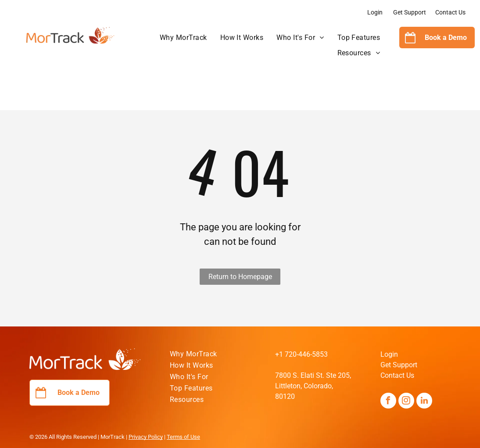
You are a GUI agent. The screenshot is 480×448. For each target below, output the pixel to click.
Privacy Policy (146, 437)
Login (375, 12)
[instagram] (406, 402)
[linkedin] (424, 402)
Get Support (410, 12)
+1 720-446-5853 (301, 354)
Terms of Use (183, 437)
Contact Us (450, 12)
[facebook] (388, 402)
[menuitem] (183, 38)
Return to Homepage (240, 277)
